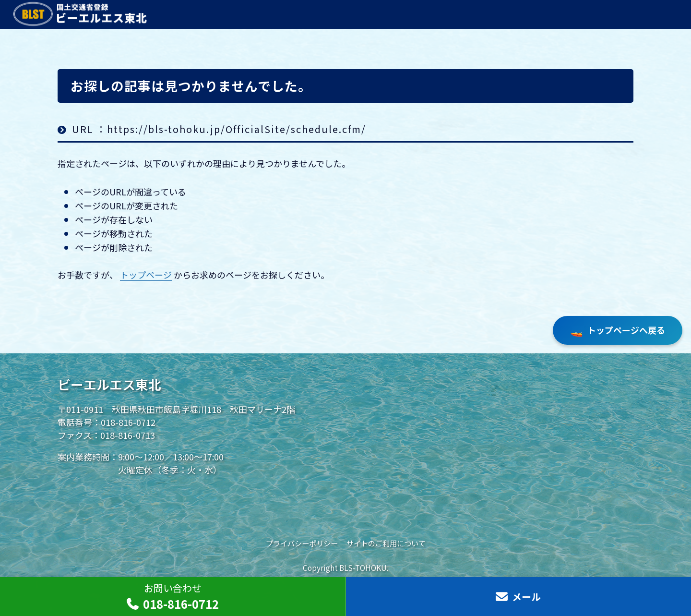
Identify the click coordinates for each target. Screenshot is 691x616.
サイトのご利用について (386, 543)
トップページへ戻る (618, 330)
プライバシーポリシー (302, 543)
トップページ (146, 275)
